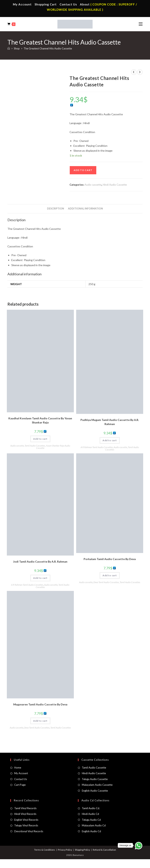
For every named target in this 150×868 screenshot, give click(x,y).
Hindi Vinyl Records (25, 814)
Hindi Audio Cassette (115, 185)
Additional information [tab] (85, 209)
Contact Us (68, 4)
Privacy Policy (65, 850)
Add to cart (83, 170)
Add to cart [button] (40, 439)
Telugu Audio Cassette (95, 779)
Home (18, 768)
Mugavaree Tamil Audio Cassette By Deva (40, 704)
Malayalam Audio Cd (94, 825)
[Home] (9, 48)
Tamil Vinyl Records (25, 808)
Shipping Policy (82, 850)
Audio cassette (93, 185)
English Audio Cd (91, 831)
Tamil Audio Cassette (94, 768)
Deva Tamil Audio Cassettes (106, 582)
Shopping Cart (46, 4)
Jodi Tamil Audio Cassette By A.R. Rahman (40, 562)
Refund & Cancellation (104, 850)
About (85, 4)
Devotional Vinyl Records (29, 831)
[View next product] (140, 72)
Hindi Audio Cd (90, 814)
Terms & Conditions (45, 850)
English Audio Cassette (95, 791)
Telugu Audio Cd (91, 820)
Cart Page (20, 785)
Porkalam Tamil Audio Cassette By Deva (110, 559)
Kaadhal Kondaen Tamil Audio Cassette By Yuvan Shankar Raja (40, 420)
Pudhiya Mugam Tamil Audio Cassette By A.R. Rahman (110, 422)
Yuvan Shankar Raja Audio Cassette (53, 447)
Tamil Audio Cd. (91, 808)
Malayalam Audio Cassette (97, 785)
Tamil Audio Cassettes (35, 446)
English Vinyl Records (26, 820)
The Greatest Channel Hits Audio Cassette (48, 48)
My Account (22, 4)
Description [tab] (56, 209)
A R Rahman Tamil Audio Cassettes (97, 447)
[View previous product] (134, 72)
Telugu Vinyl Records (26, 825)
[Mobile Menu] (141, 24)
